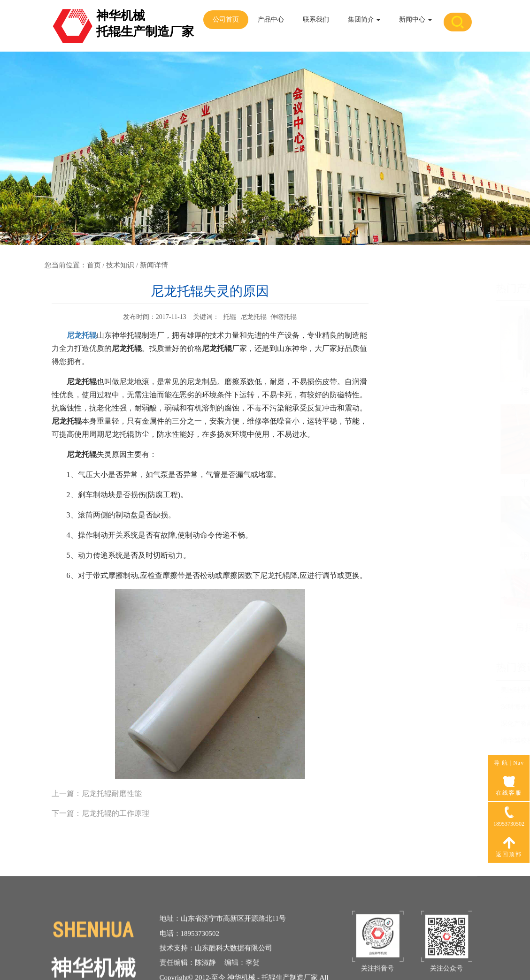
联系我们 (316, 19)
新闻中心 (415, 19)
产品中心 (271, 19)
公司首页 (226, 19)
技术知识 (120, 265)
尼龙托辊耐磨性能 (112, 794)
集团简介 (364, 19)
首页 (94, 265)
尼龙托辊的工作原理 (115, 813)
